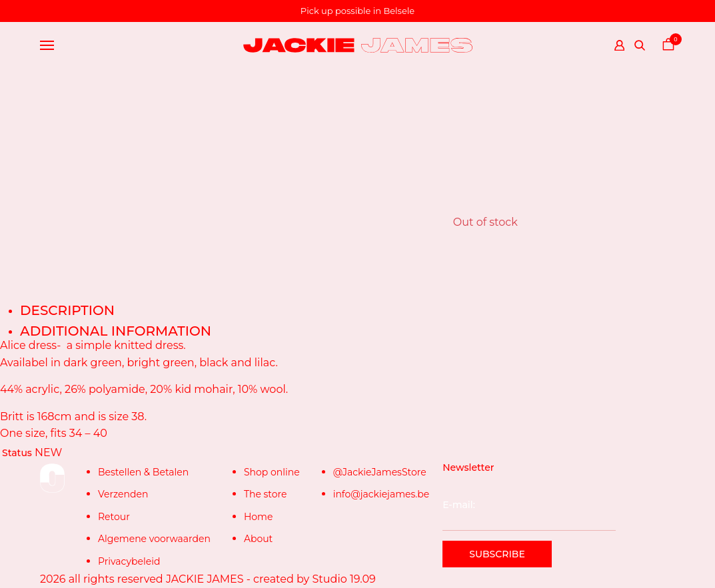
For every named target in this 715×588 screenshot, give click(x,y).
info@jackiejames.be (381, 494)
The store (266, 494)
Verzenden (123, 494)
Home (258, 517)
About (258, 539)
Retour (114, 517)
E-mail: (529, 515)
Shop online (272, 472)
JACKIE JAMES (205, 579)
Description (67, 310)
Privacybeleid (129, 561)
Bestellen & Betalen (143, 472)
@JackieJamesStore (380, 472)
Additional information (116, 331)
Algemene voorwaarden (154, 539)
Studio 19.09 (344, 579)
